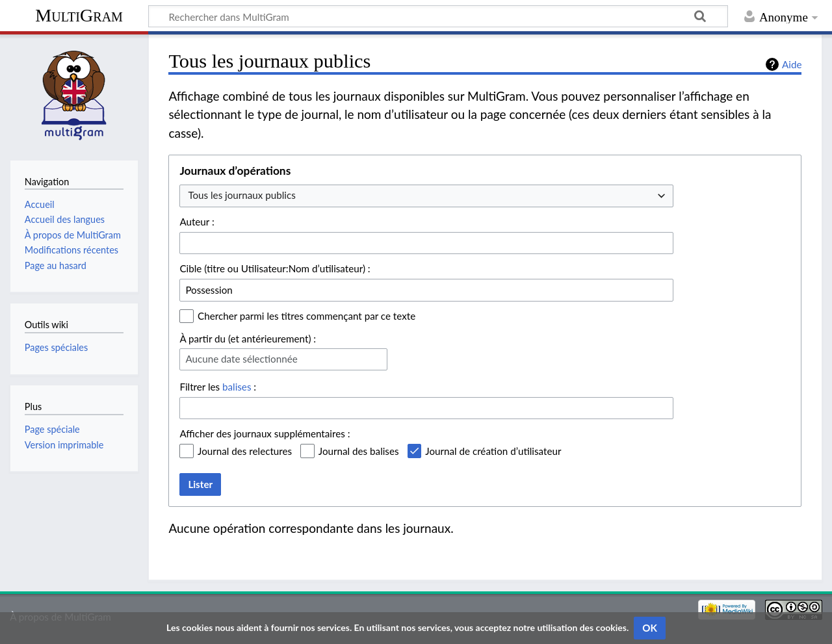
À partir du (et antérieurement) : (248, 339)
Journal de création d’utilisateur (493, 451)
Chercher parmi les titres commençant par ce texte (306, 316)
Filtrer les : (218, 387)
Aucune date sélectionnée (241, 359)
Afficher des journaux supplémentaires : (265, 433)
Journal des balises (359, 451)
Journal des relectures (245, 451)
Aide (792, 64)
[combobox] (426, 196)
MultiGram (79, 15)
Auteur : (197, 222)
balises (237, 387)
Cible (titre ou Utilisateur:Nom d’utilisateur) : (275, 268)
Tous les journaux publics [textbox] (241, 195)
